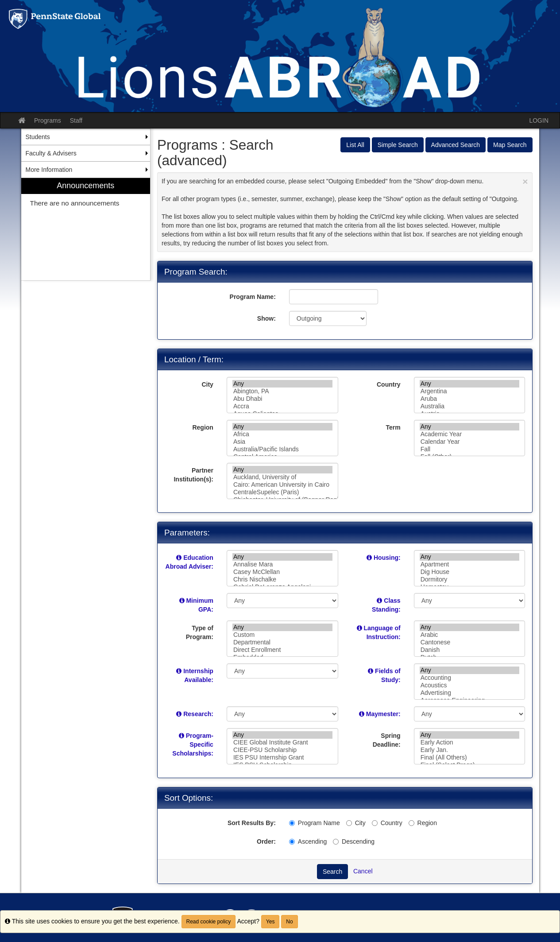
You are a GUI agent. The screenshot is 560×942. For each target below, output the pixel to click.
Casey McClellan (282, 572)
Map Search (510, 145)
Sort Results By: (252, 823)
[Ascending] (292, 842)
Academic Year (470, 434)
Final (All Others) (470, 758)
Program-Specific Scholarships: (193, 744)
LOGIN (539, 120)
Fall (470, 449)
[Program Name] (292, 823)
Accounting (470, 678)
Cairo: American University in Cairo (282, 485)
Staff (76, 120)
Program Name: (253, 297)
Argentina (470, 391)
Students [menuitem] (38, 137)
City (207, 384)
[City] (349, 823)
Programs (48, 120)
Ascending (308, 841)
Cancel (363, 871)
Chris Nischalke (282, 580)
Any (282, 384)
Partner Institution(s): (193, 475)
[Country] (375, 823)
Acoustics (470, 685)
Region (203, 427)
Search (332, 872)
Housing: (387, 558)
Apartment (470, 564)
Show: (266, 318)
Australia (470, 406)
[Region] (411, 823)
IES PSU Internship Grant (282, 758)
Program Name (315, 823)
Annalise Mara (282, 564)
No (289, 922)
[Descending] (336, 842)
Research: (198, 714)
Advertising (470, 693)
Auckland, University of (282, 477)
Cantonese (470, 642)
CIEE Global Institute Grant (282, 742)
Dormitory (470, 580)
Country (389, 384)
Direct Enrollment (282, 650)
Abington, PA (282, 391)
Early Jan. (470, 750)
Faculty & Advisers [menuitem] (51, 153)
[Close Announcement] (525, 181)
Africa (282, 434)
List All (355, 145)
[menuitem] (86, 229)
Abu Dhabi (282, 399)
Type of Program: (200, 632)
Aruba (470, 399)
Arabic (470, 635)
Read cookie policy (209, 922)
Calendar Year (470, 442)
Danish (470, 650)
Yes (270, 922)
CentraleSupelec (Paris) (282, 492)
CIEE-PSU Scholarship (282, 750)
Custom (282, 635)
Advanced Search (456, 145)
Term (393, 427)
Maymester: (383, 714)
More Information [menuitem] (49, 170)
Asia (282, 442)
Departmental (282, 642)
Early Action (470, 742)
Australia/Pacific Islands (282, 449)
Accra (282, 406)
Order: (266, 841)
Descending (354, 841)
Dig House (470, 572)
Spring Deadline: (387, 740)
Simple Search (398, 145)
